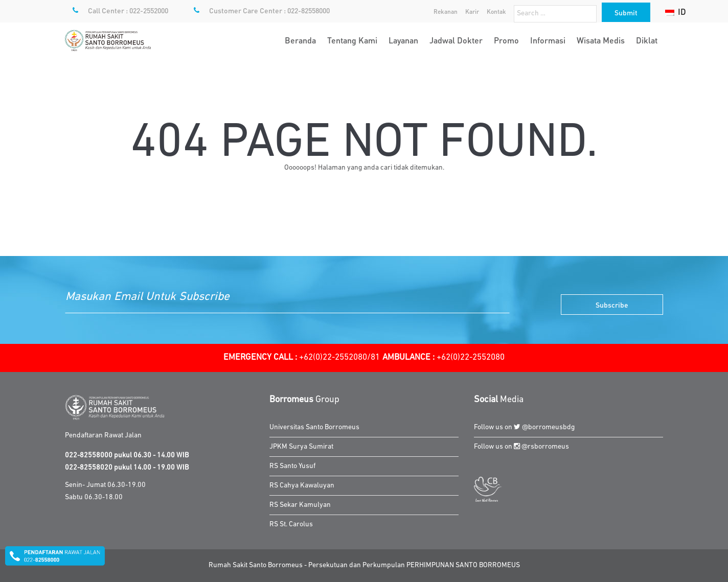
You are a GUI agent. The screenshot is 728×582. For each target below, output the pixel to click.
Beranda (300, 40)
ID (676, 11)
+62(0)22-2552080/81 (302, 357)
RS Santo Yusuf (292, 466)
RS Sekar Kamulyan (300, 505)
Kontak (496, 11)
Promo (506, 40)
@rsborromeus (541, 447)
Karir (472, 11)
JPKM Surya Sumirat (301, 447)
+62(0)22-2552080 (443, 357)
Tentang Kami (352, 40)
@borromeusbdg (544, 427)
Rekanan (446, 11)
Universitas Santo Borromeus (314, 427)
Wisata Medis (601, 40)
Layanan (403, 40)
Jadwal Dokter (456, 40)
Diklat (647, 40)
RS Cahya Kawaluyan (302, 486)
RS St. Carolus (291, 525)
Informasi (548, 40)
